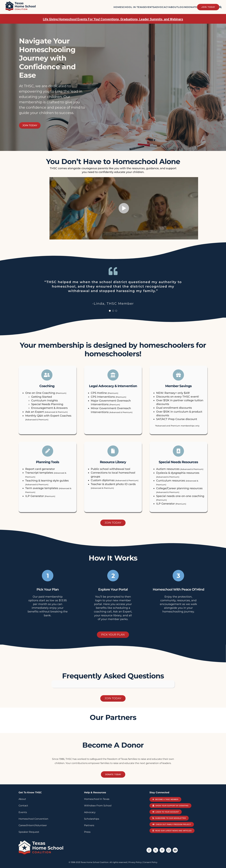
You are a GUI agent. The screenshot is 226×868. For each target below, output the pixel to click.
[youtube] (175, 850)
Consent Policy (150, 862)
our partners (113, 717)
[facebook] (149, 850)
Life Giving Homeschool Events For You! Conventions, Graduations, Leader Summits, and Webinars (113, 19)
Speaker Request (29, 832)
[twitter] (156, 850)
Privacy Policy (135, 862)
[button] (220, 7)
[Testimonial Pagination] (110, 311)
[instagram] (169, 850)
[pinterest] (162, 850)
